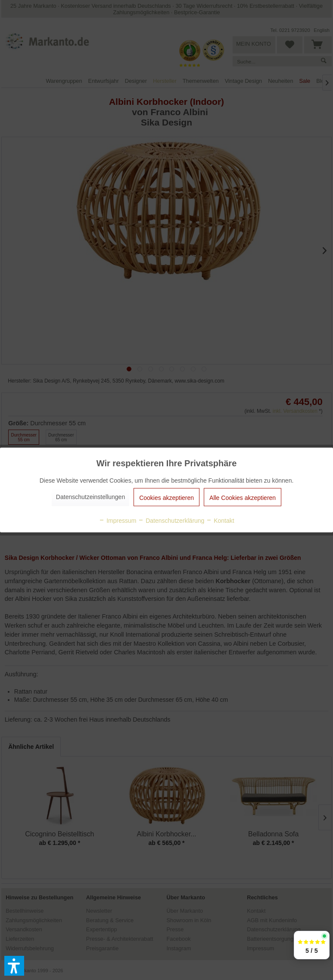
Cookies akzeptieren (166, 498)
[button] (14, 966)
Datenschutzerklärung (171, 521)
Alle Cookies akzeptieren (243, 498)
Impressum (117, 521)
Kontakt (220, 521)
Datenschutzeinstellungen (90, 497)
